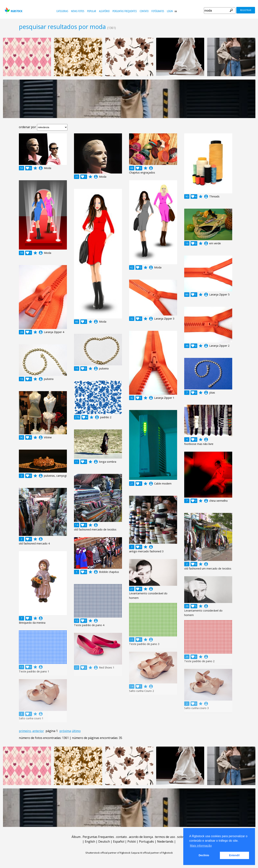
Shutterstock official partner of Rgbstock (108, 853)
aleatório (104, 11)
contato (144, 11)
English (90, 841)
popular (92, 11)
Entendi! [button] (234, 855)
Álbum (76, 837)
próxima (65, 731)
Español (119, 841)
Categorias (62, 11)
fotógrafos (158, 11)
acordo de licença (141, 837)
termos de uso (165, 837)
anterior (38, 731)
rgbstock (13, 10)
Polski (132, 841)
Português (146, 841)
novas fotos (78, 11)
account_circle (41, 168)
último (76, 731)
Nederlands (165, 841)
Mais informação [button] (201, 846)
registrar (246, 10)
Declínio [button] (204, 855)
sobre (181, 837)
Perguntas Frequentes (125, 11)
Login (170, 11)
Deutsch (104, 841)
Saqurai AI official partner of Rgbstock (152, 853)
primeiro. (25, 731)
